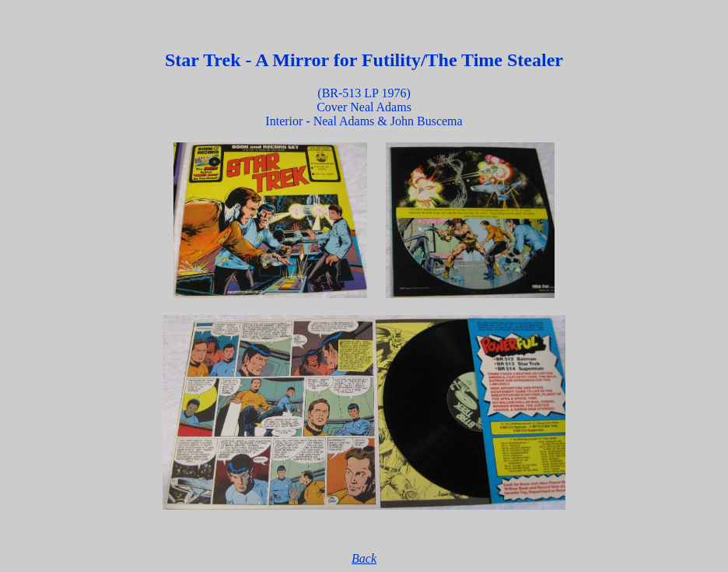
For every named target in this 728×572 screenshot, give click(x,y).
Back (364, 558)
